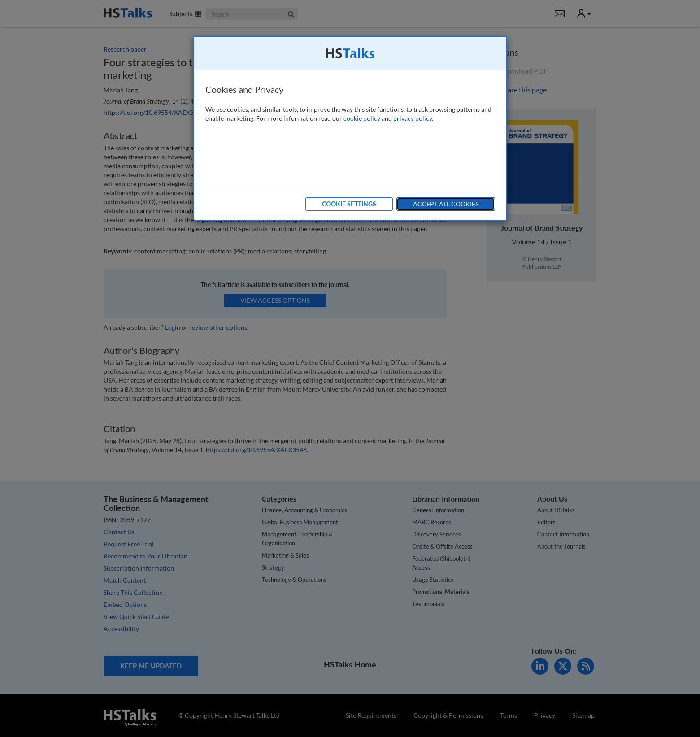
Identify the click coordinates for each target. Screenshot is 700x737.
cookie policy (362, 118)
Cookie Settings (349, 204)
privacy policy (413, 118)
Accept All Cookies (446, 204)
